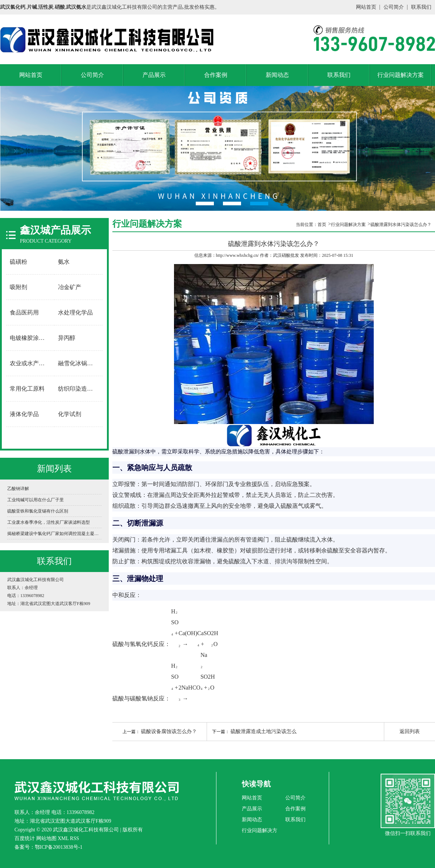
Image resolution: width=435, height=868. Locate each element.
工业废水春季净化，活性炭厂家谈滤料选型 (49, 522)
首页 (322, 225)
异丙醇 (67, 338)
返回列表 (410, 731)
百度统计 (25, 838)
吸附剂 (18, 287)
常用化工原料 (27, 389)
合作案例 (216, 75)
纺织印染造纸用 (78, 389)
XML (63, 838)
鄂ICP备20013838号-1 (59, 847)
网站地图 (46, 838)
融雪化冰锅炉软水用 (79, 363)
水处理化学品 (75, 312)
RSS (74, 838)
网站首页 (366, 7)
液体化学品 (24, 414)
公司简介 (394, 7)
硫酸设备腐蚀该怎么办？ (169, 731)
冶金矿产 (70, 287)
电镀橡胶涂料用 (30, 338)
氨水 (64, 262)
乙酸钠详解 (18, 489)
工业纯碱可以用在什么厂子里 (36, 500)
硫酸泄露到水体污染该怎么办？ (401, 225)
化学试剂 (70, 414)
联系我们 (421, 7)
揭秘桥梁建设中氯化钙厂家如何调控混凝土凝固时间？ (54, 534)
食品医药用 (24, 312)
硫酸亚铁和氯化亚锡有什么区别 (38, 511)
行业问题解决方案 (401, 75)
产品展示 (154, 75)
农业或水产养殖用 (30, 363)
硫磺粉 (18, 262)
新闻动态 (277, 75)
